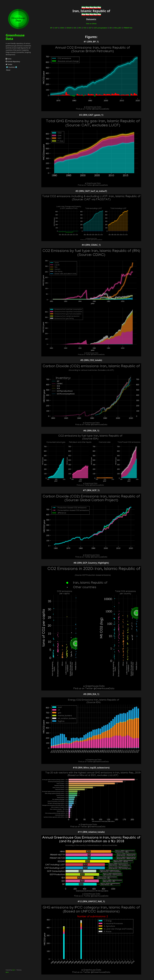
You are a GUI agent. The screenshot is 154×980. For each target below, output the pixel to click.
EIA (75, 28)
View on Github (91, 24)
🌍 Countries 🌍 (11, 67)
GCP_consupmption (101, 28)
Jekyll (14, 970)
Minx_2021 (118, 28)
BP (51, 28)
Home (8, 59)
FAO (85, 28)
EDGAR (69, 28)
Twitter (9, 64)
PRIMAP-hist (128, 28)
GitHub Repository (13, 61)
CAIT (56, 28)
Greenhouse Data (15, 37)
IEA (111, 28)
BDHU (7, 972)
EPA (80, 28)
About (8, 70)
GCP (90, 28)
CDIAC (62, 28)
